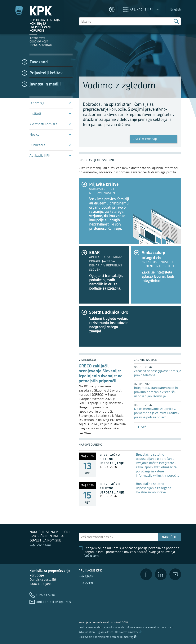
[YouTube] (175, 574)
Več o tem (92, 556)
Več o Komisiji (144, 139)
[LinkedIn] (161, 574)
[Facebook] (146, 574)
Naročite (170, 537)
